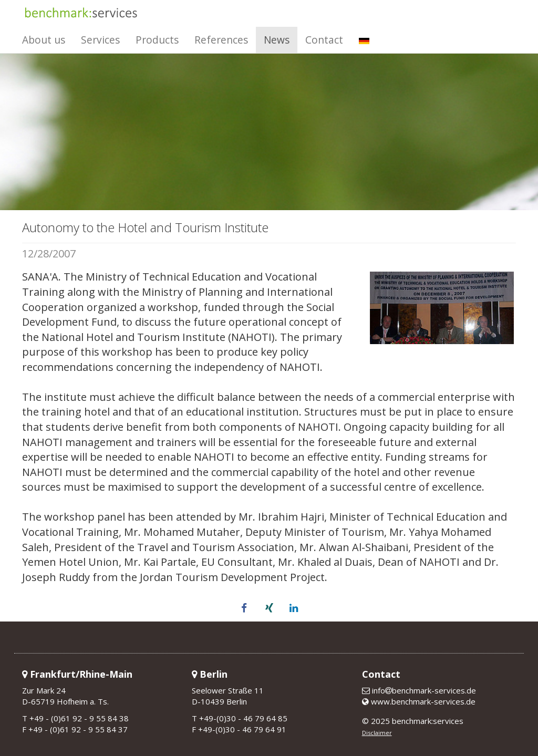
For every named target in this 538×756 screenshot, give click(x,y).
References (221, 40)
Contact (324, 40)
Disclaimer (377, 733)
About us (44, 40)
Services (100, 40)
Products (157, 40)
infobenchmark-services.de (419, 690)
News (277, 40)
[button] (244, 608)
